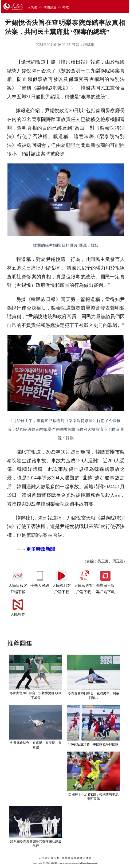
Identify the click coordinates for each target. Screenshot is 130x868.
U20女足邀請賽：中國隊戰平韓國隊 (94, 744)
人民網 (32, 7)
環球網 (89, 45)
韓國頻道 (50, 7)
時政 (66, 7)
